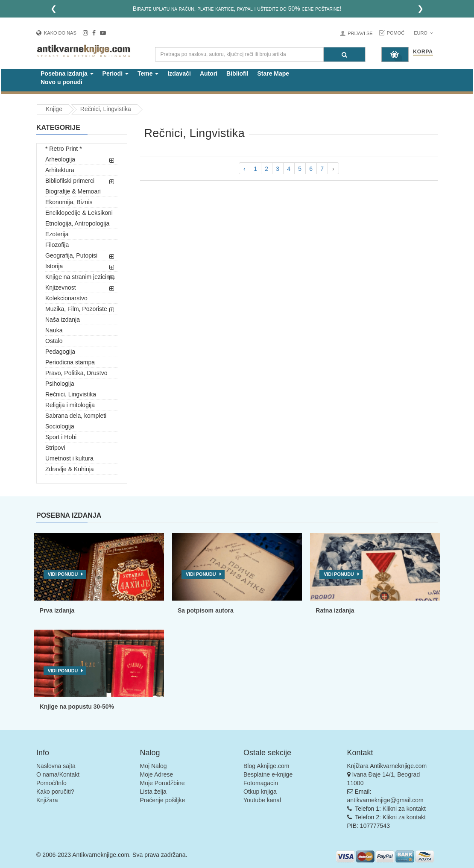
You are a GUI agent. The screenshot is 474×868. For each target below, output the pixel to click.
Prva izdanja (57, 610)
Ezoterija (57, 234)
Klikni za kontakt (404, 809)
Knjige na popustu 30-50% (77, 707)
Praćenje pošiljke (163, 800)
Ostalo (54, 341)
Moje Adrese (157, 774)
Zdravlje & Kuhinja (70, 469)
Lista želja (153, 792)
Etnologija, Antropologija (77, 223)
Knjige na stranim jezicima (80, 277)
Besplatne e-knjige (268, 774)
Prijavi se (360, 33)
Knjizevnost (61, 287)
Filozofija (57, 245)
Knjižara (47, 800)
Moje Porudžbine (162, 783)
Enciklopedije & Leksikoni (79, 213)
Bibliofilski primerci (70, 181)
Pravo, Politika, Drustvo (76, 373)
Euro (423, 33)
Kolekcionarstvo (66, 298)
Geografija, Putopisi (71, 255)
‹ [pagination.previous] (244, 169)
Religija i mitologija (70, 405)
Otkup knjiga (260, 792)
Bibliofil (237, 73)
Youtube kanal (262, 800)
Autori (209, 73)
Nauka (54, 330)
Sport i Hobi (61, 437)
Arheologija (60, 159)
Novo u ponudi (61, 82)
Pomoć (396, 33)
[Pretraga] (344, 54)
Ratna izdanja (335, 610)
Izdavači (179, 73)
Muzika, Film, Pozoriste (76, 309)
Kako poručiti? (55, 792)
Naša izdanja (63, 320)
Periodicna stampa (70, 362)
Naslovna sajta (56, 766)
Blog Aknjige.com (266, 766)
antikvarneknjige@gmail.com (385, 800)
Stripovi (55, 448)
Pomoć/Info (51, 783)
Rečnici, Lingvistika (71, 394)
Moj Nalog (154, 766)
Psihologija (60, 384)
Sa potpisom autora (206, 610)
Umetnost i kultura (69, 458)
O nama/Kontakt (58, 774)
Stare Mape (273, 73)
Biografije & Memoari (73, 191)
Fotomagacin (261, 783)
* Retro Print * (64, 149)
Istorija (54, 266)
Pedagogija (60, 352)
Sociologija (60, 426)
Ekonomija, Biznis (69, 202)
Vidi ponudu (63, 574)
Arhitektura (60, 170)
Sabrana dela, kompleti (76, 416)
